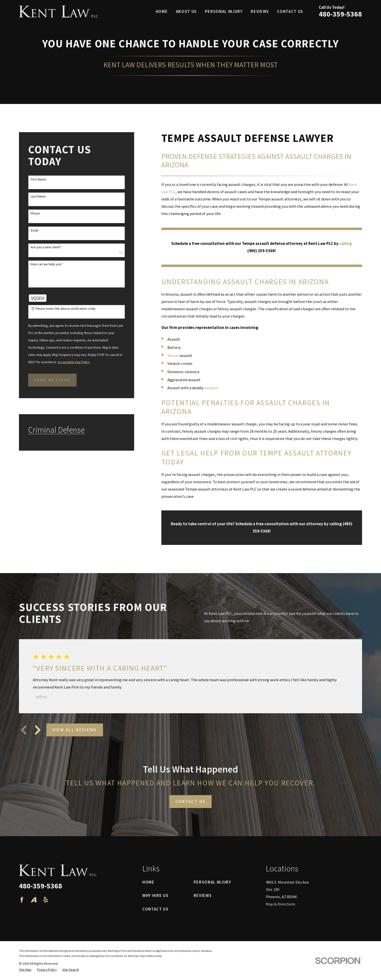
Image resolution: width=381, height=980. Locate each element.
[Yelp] (46, 900)
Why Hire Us (155, 896)
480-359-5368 (340, 14)
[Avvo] (34, 900)
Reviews (203, 896)
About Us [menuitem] (186, 12)
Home (148, 882)
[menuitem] (25, 970)
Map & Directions (281, 904)
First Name (38, 179)
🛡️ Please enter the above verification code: (63, 309)
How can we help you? (47, 264)
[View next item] (38, 730)
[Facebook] (22, 900)
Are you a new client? (46, 247)
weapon (211, 388)
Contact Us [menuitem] (290, 12)
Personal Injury (212, 882)
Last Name (38, 196)
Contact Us (156, 909)
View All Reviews (75, 730)
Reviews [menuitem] (260, 12)
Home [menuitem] (162, 12)
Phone (35, 213)
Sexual (173, 356)
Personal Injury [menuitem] (224, 12)
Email (34, 230)
